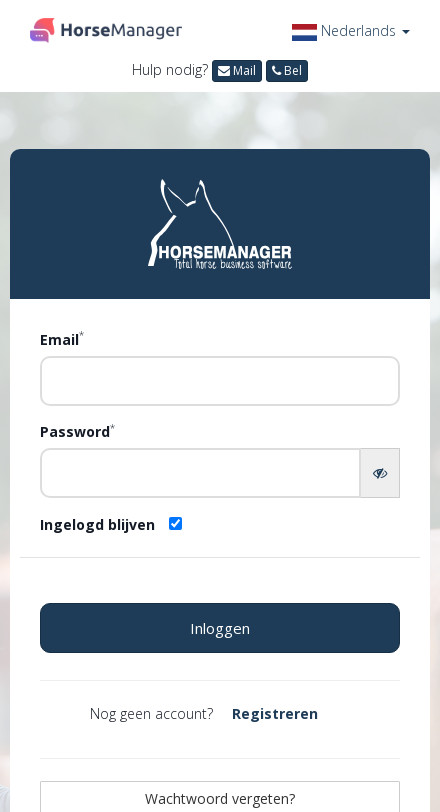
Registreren (275, 713)
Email (62, 339)
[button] (351, 30)
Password (77, 431)
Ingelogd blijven (97, 524)
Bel (287, 70)
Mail (237, 70)
